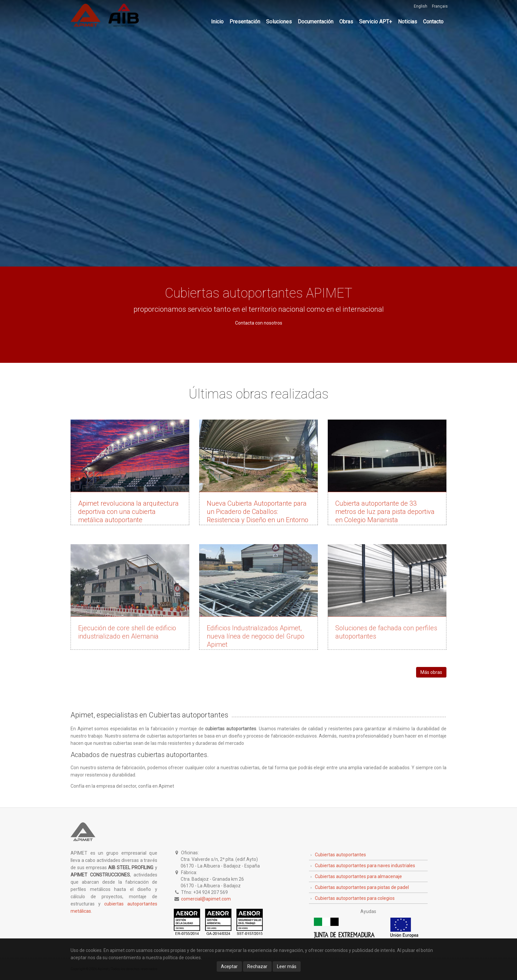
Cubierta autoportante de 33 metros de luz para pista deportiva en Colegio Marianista (385, 512)
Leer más (287, 966)
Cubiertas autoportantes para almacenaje (358, 876)
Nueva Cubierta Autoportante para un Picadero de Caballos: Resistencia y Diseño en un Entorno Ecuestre (258, 516)
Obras (346, 22)
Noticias (408, 22)
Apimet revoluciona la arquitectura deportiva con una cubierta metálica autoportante (128, 512)
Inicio (217, 22)
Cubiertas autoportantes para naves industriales (365, 866)
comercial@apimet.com (206, 899)
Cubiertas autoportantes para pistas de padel (362, 887)
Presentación (245, 22)
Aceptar (229, 966)
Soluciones (279, 22)
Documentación (316, 22)
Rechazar (257, 966)
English (421, 6)
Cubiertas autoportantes (340, 855)
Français (440, 6)
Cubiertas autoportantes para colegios (355, 898)
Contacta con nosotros (259, 323)
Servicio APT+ (376, 22)
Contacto (433, 22)
